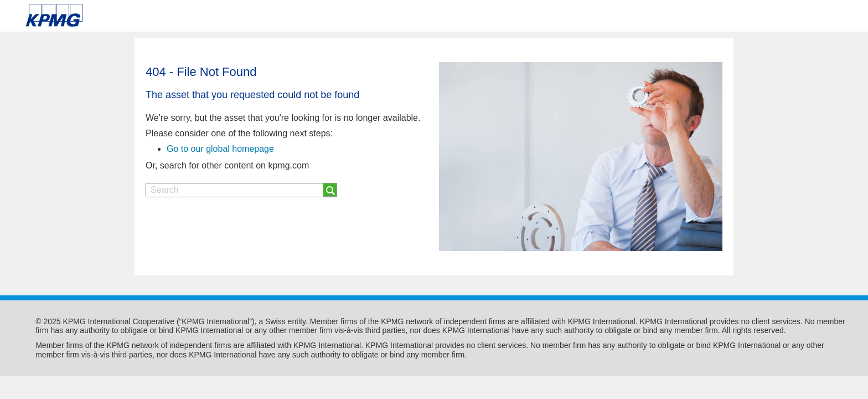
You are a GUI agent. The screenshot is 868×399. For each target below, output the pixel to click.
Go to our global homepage (220, 149)
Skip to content (123, 16)
